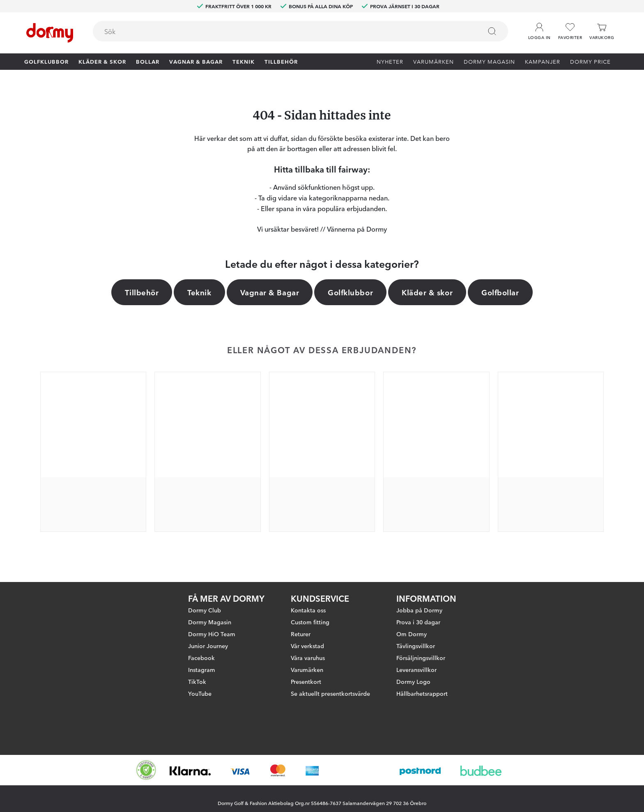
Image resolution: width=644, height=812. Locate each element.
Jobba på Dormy (419, 610)
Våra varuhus (308, 658)
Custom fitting (310, 622)
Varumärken (434, 61)
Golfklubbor (46, 61)
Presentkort (306, 681)
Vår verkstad (307, 646)
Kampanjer (543, 61)
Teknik (244, 61)
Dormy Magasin (489, 61)
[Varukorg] (602, 31)
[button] (539, 28)
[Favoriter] (570, 31)
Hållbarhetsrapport (422, 693)
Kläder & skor (102, 61)
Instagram (202, 669)
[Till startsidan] (50, 33)
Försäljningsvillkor (421, 658)
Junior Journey (208, 646)
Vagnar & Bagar (196, 61)
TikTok (197, 681)
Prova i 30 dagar (418, 622)
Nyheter (390, 61)
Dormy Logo (413, 681)
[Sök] (492, 31)
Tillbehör (281, 61)
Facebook (201, 658)
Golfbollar (500, 292)
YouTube (200, 693)
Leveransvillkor (416, 669)
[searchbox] (282, 31)
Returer (301, 634)
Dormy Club (205, 610)
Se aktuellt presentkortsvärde (330, 693)
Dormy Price (590, 61)
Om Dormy (412, 634)
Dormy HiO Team (212, 634)
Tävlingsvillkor (416, 646)
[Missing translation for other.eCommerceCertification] (146, 770)
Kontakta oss (308, 610)
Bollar (148, 61)
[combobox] (300, 31)
